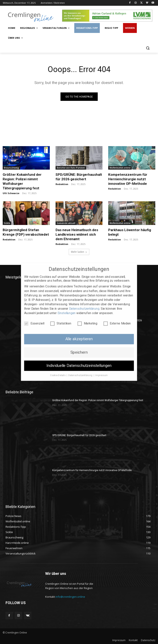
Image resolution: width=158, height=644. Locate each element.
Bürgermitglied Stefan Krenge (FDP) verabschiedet (26, 232)
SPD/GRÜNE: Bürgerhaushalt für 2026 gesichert (79, 177)
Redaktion (62, 184)
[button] (148, 48)
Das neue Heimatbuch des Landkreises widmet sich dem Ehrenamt (77, 234)
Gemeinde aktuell (66, 223)
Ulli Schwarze (11, 193)
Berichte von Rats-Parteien (71, 168)
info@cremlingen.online (70, 597)
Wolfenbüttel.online (120, 168)
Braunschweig (11, 168)
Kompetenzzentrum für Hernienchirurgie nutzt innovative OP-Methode (128, 179)
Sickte (7, 223)
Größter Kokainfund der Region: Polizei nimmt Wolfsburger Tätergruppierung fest (98, 400)
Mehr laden (79, 252)
